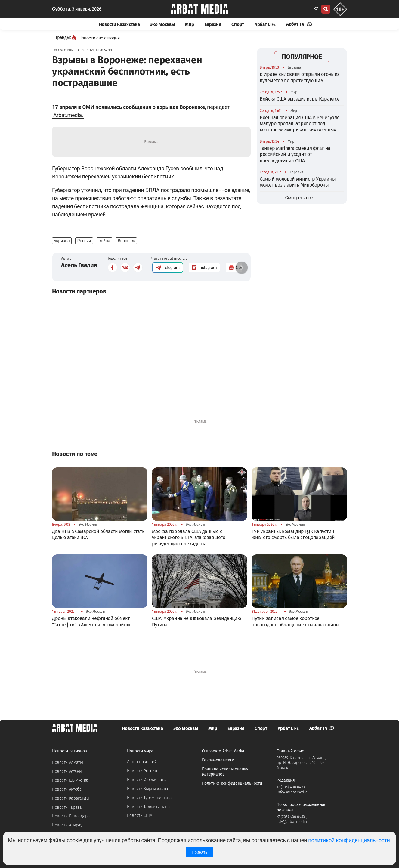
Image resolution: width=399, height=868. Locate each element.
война (104, 241)
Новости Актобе (67, 789)
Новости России (142, 771)
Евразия (213, 24)
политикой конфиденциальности (349, 840)
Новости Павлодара (71, 816)
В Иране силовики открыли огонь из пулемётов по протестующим (300, 77)
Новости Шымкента (70, 780)
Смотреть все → (302, 198)
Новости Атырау (67, 825)
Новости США (140, 815)
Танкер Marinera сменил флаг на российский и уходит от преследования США (295, 154)
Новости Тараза (67, 807)
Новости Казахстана (119, 24)
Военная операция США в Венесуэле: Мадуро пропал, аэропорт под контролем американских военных (300, 124)
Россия (84, 241)
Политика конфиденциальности (232, 783)
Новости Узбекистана (147, 780)
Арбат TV (299, 24)
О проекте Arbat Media (223, 751)
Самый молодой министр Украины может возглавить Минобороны (298, 182)
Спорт (238, 24)
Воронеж (126, 241)
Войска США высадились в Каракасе (300, 99)
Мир (189, 24)
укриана (62, 241)
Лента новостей (142, 762)
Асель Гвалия (79, 265)
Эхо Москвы (162, 24)
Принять (199, 852)
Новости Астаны (67, 772)
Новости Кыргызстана (148, 789)
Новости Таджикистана (148, 807)
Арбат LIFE (265, 24)
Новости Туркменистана (149, 798)
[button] (242, 268)
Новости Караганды (71, 798)
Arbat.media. (68, 115)
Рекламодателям (218, 760)
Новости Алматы (68, 763)
